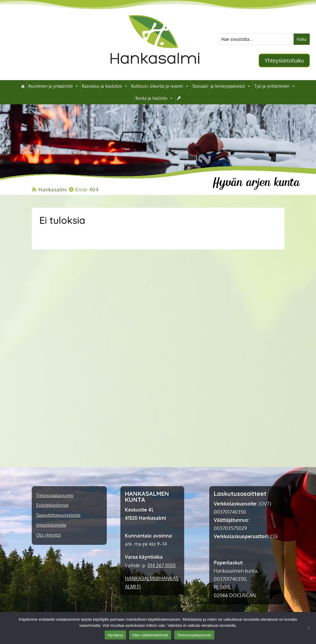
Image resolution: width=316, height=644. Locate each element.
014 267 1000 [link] (162, 565)
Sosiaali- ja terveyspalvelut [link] (222, 86)
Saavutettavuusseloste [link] (59, 515)
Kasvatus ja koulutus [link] (105, 86)
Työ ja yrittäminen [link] (275, 86)
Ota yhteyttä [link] (49, 535)
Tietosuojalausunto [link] (55, 496)
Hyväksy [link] (115, 635)
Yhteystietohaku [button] (284, 60)
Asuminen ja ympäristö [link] (53, 86)
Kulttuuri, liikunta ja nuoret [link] (160, 86)
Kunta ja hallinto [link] (154, 98)
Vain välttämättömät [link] (150, 635)
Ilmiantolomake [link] (51, 525)
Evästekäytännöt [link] (52, 505)
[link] (155, 71)
